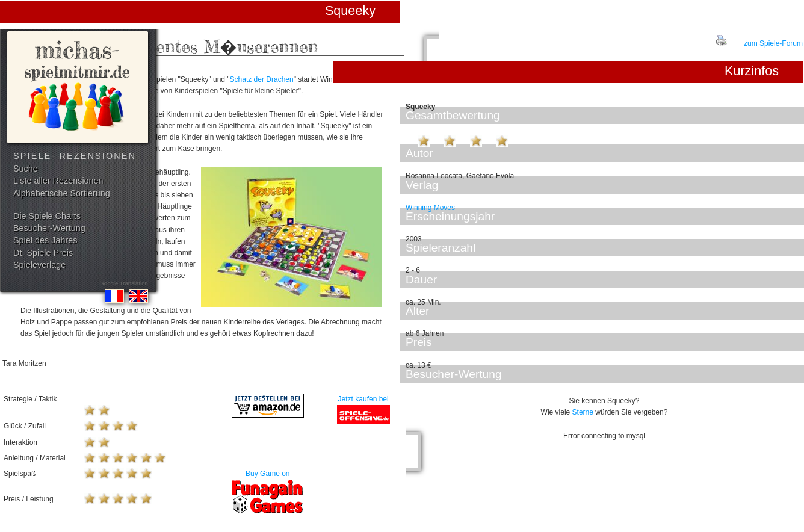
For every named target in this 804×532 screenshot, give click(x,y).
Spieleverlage (39, 265)
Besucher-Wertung (49, 228)
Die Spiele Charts (47, 216)
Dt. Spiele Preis (43, 253)
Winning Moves (430, 208)
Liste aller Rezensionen (58, 181)
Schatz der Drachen (262, 79)
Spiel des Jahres (45, 240)
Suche (26, 169)
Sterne (583, 412)
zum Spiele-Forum (773, 43)
